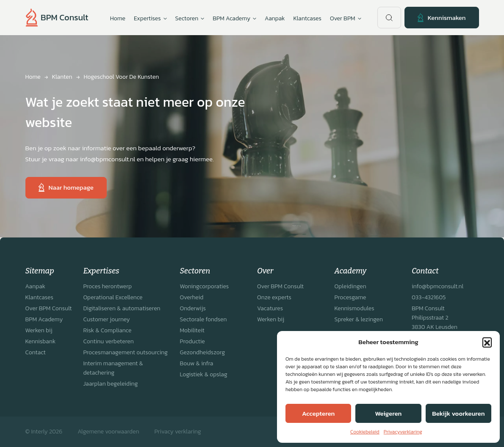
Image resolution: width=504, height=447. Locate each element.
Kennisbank (41, 341)
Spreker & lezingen (359, 319)
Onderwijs (193, 308)
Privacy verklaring (177, 432)
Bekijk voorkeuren (458, 413)
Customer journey (106, 319)
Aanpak (275, 18)
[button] (487, 342)
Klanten (62, 77)
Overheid (192, 297)
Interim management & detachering (113, 368)
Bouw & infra (197, 363)
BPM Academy (44, 319)
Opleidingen (350, 286)
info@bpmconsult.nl (438, 286)
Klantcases (307, 18)
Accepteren (318, 413)
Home (118, 18)
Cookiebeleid (365, 432)
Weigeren (389, 413)
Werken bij (39, 330)
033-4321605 (429, 297)
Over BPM (346, 19)
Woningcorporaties (205, 286)
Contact (36, 352)
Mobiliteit (192, 330)
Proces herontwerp (107, 286)
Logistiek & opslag (204, 374)
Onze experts (274, 297)
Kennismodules (354, 308)
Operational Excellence (113, 297)
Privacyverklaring (403, 432)
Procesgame (350, 297)
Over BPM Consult (49, 308)
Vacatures (270, 308)
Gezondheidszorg (203, 352)
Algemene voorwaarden (108, 432)
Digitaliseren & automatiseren (122, 308)
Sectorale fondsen (204, 319)
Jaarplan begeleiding (110, 384)
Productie (192, 341)
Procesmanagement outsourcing (125, 352)
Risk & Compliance (107, 330)
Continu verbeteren (108, 341)
